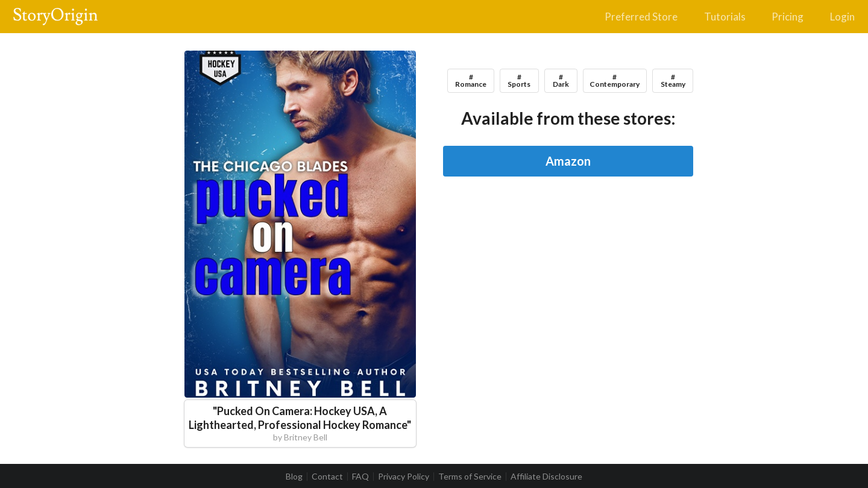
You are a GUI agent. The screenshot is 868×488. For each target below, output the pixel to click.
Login (842, 17)
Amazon (568, 161)
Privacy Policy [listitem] (404, 477)
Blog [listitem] (294, 477)
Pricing (788, 17)
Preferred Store (641, 17)
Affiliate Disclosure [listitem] (546, 477)
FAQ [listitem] (360, 477)
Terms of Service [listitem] (470, 477)
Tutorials (725, 17)
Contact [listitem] (327, 477)
